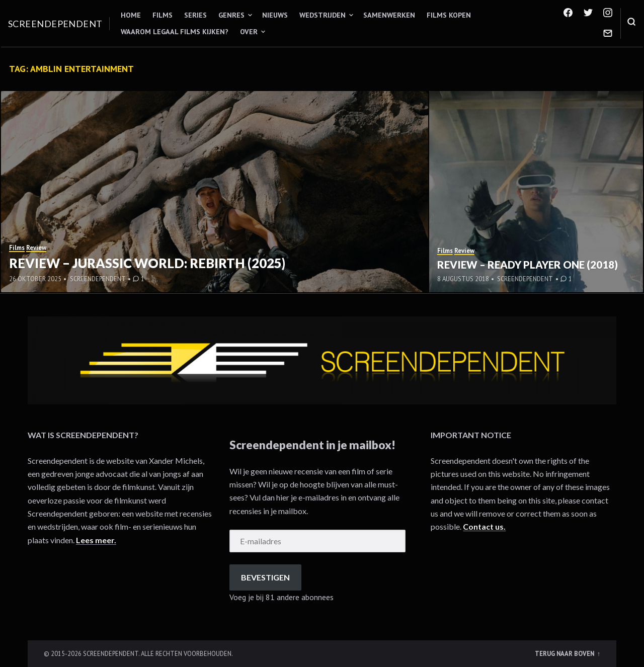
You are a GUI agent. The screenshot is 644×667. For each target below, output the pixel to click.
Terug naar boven (565, 653)
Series (195, 15)
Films (163, 15)
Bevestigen (265, 577)
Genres (231, 15)
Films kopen (449, 15)
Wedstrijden (323, 15)
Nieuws (275, 15)
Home (131, 15)
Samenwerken (389, 15)
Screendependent (55, 24)
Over (249, 32)
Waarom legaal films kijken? (175, 32)
